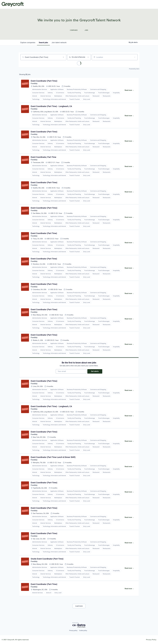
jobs (43, 43)
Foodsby (34, 83)
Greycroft (13, 4)
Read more (130, 91)
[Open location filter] (135, 57)
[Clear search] (63, 57)
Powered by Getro (134, 69)
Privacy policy (73, 631)
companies (28, 43)
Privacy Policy (151, 640)
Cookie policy (83, 631)
